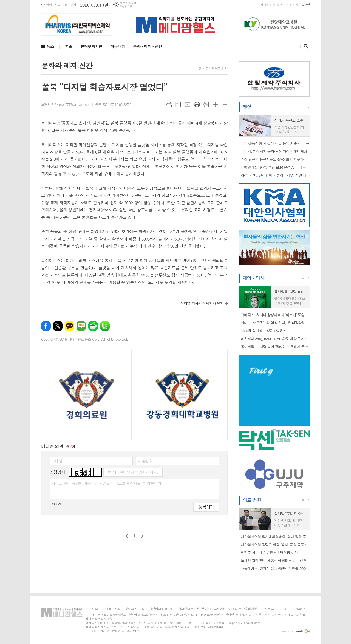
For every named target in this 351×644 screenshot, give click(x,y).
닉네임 (57, 461)
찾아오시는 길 (135, 609)
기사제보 (263, 5)
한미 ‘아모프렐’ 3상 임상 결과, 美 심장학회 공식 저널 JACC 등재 (275, 323)
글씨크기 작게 (225, 104)
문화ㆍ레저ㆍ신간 (147, 46)
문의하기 (284, 609)
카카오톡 (70, 326)
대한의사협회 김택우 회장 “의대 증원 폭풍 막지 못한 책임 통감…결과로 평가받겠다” (275, 545)
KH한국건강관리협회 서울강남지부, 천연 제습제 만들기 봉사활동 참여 (275, 175)
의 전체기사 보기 (202, 303)
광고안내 (301, 609)
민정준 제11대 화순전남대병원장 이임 (269, 553)
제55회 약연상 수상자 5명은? (263, 331)
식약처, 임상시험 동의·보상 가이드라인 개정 (274, 151)
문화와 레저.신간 (216, 68)
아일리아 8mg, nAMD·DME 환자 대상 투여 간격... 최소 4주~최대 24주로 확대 (275, 339)
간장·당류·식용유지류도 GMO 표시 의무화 (272, 159)
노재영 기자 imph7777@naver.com (65, 104)
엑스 (58, 326)
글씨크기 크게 (216, 104)
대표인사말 (113, 609)
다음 (142, 536)
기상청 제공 (126, 6)
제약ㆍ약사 (253, 278)
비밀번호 (145, 461)
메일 (188, 104)
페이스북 (46, 326)
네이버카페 (93, 326)
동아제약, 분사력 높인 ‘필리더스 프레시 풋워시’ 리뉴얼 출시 (275, 347)
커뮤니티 (118, 46)
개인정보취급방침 (161, 609)
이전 (127, 536)
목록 (178, 104)
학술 (69, 46)
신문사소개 (93, 609)
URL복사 (169, 104)
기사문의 (278, 5)
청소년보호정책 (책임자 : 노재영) (201, 609)
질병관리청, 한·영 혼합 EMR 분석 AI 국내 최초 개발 (275, 167)
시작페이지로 (52, 5)
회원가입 (292, 5)
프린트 (197, 104)
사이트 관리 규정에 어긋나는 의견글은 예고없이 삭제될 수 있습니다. (107, 483)
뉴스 (50, 46)
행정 (247, 107)
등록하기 (206, 507)
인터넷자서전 (91, 46)
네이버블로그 (81, 326)
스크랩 (206, 104)
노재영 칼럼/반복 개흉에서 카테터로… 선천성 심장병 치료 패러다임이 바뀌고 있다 (275, 560)
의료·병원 (252, 500)
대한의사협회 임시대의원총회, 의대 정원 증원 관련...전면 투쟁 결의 (275, 537)
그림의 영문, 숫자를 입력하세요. (131, 472)
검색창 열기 (305, 46)
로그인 (306, 5)
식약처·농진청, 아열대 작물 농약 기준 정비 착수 (275, 143)
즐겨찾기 (70, 5)
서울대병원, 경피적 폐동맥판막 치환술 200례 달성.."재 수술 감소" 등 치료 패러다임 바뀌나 (275, 568)
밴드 (105, 326)
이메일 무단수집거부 (243, 609)
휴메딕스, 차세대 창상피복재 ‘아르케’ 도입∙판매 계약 (275, 315)
